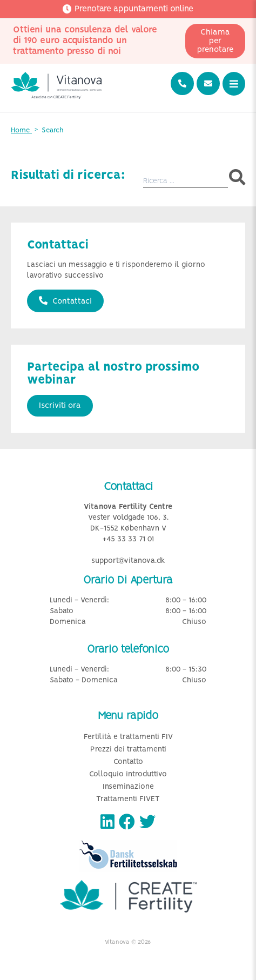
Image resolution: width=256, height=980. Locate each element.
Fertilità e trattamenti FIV (128, 737)
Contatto (128, 762)
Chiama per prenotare (215, 41)
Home (21, 130)
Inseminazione (128, 787)
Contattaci (65, 301)
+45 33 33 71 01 (128, 539)
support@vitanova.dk (128, 561)
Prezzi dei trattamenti (128, 750)
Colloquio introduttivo (128, 774)
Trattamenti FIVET (128, 799)
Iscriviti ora (60, 406)
